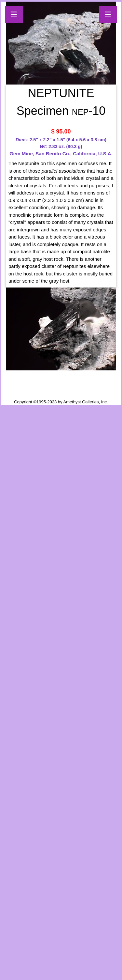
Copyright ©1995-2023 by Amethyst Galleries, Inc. (61, 402)
